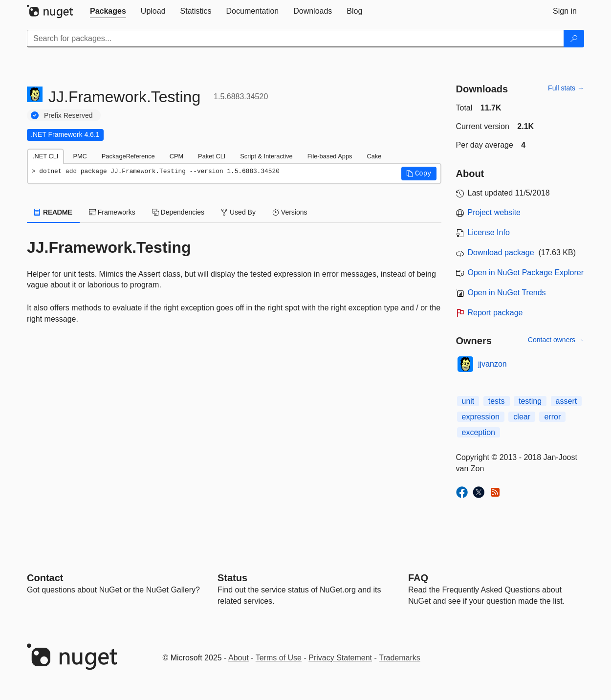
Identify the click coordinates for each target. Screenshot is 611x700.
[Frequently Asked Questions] (418, 578)
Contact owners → (556, 340)
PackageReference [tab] (128, 156)
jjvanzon (492, 364)
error (552, 417)
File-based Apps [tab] (330, 156)
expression (481, 417)
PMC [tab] (80, 156)
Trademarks (400, 658)
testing (530, 401)
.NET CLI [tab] (45, 156)
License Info (489, 232)
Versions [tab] (290, 212)
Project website (494, 212)
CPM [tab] (176, 156)
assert (567, 401)
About (239, 658)
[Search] (574, 39)
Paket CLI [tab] (212, 156)
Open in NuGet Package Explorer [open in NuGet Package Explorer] (526, 273)
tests (497, 401)
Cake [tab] (374, 156)
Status (232, 578)
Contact (45, 578)
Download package (501, 252)
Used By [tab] (238, 212)
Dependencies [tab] (178, 212)
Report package (495, 313)
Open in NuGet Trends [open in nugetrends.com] (507, 293)
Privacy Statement (340, 658)
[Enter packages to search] (295, 39)
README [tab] (53, 212)
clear (522, 417)
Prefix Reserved (68, 115)
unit (468, 401)
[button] (419, 174)
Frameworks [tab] (112, 212)
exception (479, 432)
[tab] (108, 11)
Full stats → (566, 88)
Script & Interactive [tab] (266, 156)
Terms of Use (279, 658)
